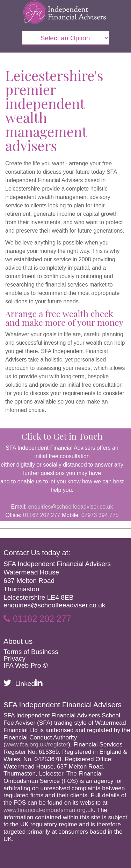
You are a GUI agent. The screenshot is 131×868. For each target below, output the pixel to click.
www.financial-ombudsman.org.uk (49, 810)
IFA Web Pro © (26, 665)
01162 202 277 (42, 515)
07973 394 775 (100, 515)
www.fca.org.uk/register (37, 744)
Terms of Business (31, 652)
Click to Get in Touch (62, 436)
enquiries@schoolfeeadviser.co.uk (70, 507)
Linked (29, 684)
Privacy (14, 658)
